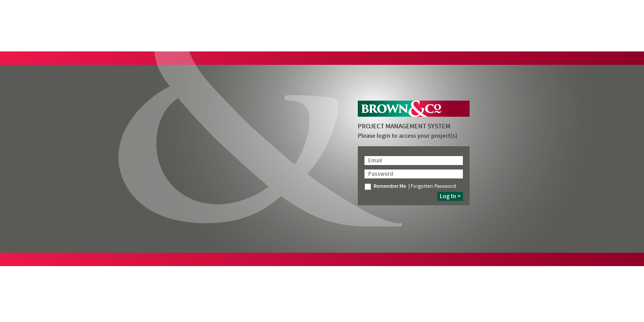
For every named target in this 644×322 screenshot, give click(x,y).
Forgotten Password (433, 186)
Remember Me (385, 186)
